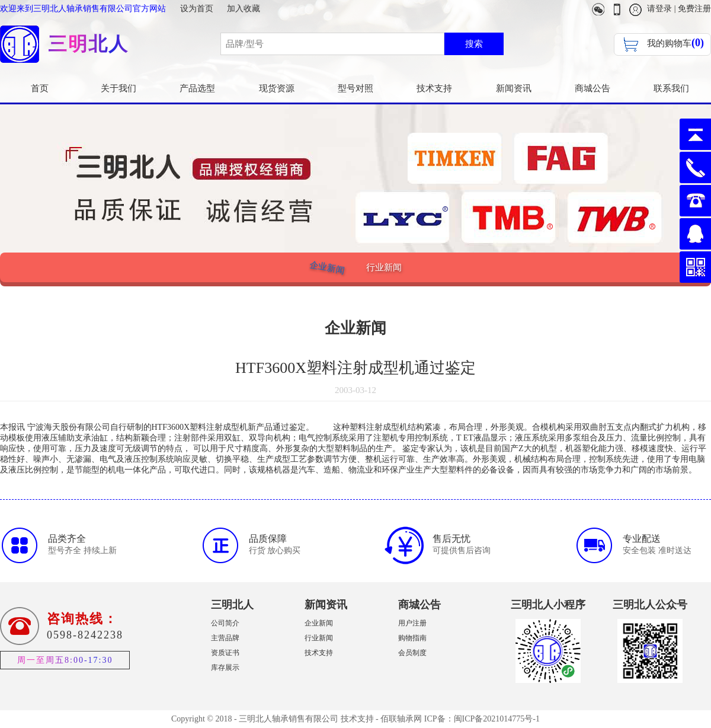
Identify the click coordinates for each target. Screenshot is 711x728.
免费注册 (694, 9)
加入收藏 (244, 9)
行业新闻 (384, 267)
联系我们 (671, 88)
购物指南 (412, 638)
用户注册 (412, 623)
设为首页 (197, 9)
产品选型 (197, 88)
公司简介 (225, 623)
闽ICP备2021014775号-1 (497, 719)
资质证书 (225, 653)
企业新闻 (327, 267)
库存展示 (225, 668)
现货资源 (277, 88)
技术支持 (434, 88)
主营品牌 (225, 638)
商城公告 (592, 88)
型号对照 (355, 88)
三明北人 (232, 605)
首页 (40, 88)
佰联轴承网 (401, 719)
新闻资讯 (514, 88)
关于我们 (118, 88)
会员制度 (412, 653)
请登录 (659, 9)
